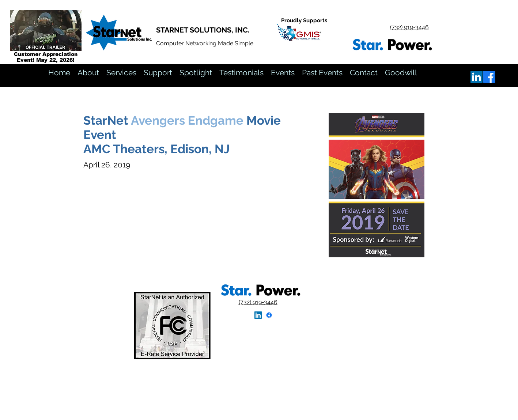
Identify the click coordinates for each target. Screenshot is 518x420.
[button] (322, 73)
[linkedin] (477, 77)
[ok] (489, 77)
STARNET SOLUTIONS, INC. (203, 30)
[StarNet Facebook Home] (269, 315)
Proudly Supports (304, 20)
